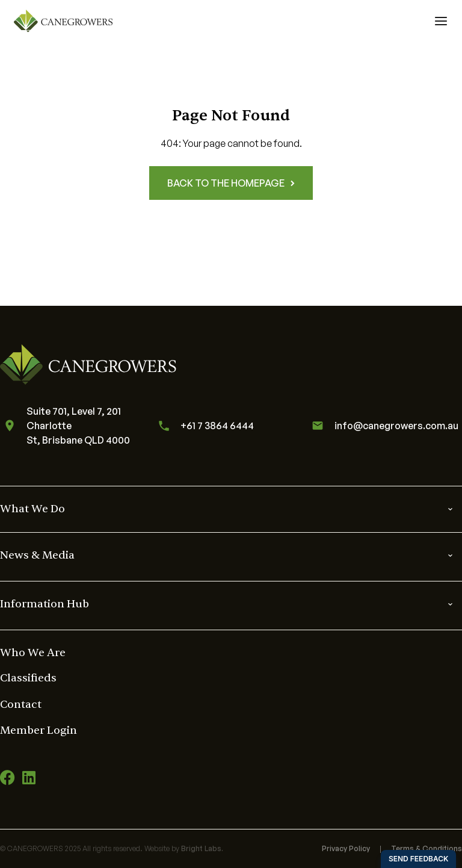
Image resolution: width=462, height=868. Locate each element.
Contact (21, 705)
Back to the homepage (231, 183)
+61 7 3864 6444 (204, 426)
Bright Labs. (202, 848)
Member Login (38, 730)
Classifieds (28, 678)
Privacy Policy (346, 848)
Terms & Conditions (427, 848)
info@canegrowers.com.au (383, 426)
